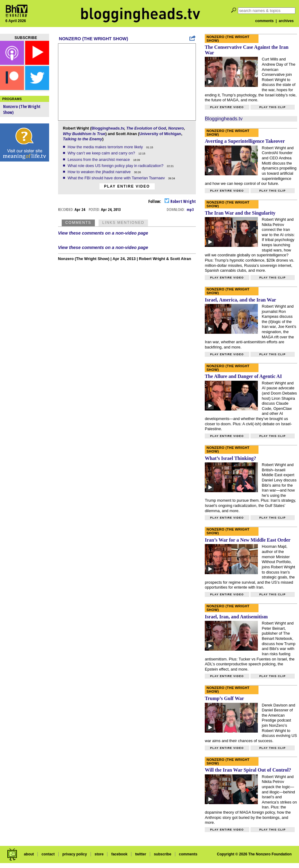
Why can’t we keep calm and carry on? (102, 153)
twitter (141, 854)
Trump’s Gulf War (224, 698)
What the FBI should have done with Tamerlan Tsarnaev (117, 178)
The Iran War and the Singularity (240, 213)
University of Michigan (160, 134)
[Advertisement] (25, 261)
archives (286, 21)
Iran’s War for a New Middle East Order (248, 540)
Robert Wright (180, 201)
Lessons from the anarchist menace (99, 160)
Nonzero (176, 128)
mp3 (190, 209)
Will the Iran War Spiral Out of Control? (248, 770)
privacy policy (75, 854)
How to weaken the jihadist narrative (100, 172)
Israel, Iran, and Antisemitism (236, 617)
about (29, 854)
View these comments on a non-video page (103, 233)
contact (48, 854)
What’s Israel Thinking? (230, 458)
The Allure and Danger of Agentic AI (243, 376)
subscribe (163, 854)
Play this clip (273, 107)
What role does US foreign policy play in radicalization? (116, 166)
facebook (119, 854)
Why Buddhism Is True (84, 134)
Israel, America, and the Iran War (240, 300)
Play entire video (127, 186)
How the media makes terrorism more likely (106, 147)
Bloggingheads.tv (108, 128)
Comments (78, 223)
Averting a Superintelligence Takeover (245, 141)
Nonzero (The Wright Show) (93, 39)
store (99, 854)
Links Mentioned (123, 223)
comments (264, 21)
